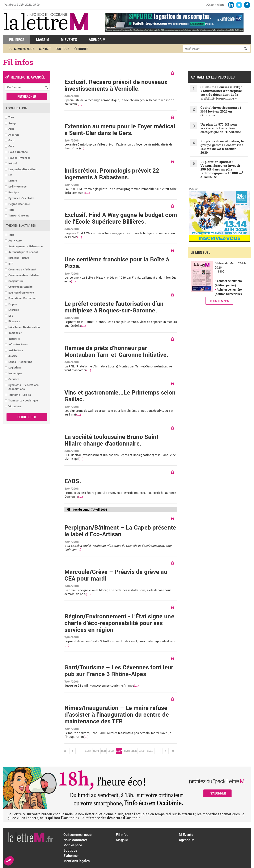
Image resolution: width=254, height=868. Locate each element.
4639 (96, 751)
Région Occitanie (19, 204)
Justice (13, 356)
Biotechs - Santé (19, 258)
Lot (10, 175)
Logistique (15, 367)
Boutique (62, 49)
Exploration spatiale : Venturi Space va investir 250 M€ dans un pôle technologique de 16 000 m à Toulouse (222, 169)
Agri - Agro (15, 240)
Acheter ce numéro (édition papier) (228, 283)
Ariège (12, 123)
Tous (11, 117)
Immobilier (15, 333)
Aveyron (14, 135)
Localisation (17, 108)
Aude (12, 129)
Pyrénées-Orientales (22, 198)
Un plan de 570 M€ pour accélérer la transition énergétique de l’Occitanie (221, 128)
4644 (134, 751)
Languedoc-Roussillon (22, 169)
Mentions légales (77, 861)
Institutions (16, 350)
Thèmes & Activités (21, 225)
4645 (142, 751)
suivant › (165, 751)
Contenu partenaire (21, 287)
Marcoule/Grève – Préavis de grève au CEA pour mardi (116, 575)
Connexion (217, 5)
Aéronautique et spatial (23, 252)
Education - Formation (22, 298)
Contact (45, 49)
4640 (103, 751)
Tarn (11, 210)
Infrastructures (18, 344)
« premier (65, 751)
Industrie (14, 339)
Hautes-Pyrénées (20, 158)
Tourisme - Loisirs (20, 395)
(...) (80, 104)
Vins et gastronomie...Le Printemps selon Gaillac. (120, 396)
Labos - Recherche (20, 362)
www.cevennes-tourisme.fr (108, 685)
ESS (11, 316)
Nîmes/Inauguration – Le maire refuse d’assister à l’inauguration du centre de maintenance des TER (117, 715)
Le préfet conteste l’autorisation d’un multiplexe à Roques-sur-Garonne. (114, 307)
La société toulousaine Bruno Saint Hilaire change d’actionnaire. (112, 440)
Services (14, 379)
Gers (11, 146)
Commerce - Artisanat (22, 269)
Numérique (15, 373)
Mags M (43, 39)
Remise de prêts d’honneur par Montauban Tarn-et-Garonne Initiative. (116, 351)
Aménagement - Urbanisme (26, 246)
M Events (69, 39)
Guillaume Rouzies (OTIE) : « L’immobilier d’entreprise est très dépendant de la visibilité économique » (221, 93)
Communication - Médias (24, 275)
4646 (150, 751)
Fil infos (122, 835)
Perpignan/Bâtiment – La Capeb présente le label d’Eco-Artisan (120, 531)
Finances (14, 321)
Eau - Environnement (21, 292)
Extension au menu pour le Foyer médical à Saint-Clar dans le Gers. (120, 130)
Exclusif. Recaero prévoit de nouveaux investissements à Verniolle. (116, 85)
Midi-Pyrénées (18, 186)
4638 (88, 751)
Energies (14, 310)
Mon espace (73, 845)
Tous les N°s (219, 301)
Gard (11, 140)
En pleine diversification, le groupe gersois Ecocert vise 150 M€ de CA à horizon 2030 (222, 147)
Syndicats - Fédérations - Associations (25, 387)
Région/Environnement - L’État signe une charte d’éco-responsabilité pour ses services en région (119, 623)
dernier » (173, 751)
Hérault (13, 163)
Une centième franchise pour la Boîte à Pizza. (117, 263)
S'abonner (81, 49)
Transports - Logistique (23, 400)
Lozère (13, 181)
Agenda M (97, 39)
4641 (111, 751)
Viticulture (15, 406)
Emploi (13, 304)
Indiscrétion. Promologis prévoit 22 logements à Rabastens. (112, 174)
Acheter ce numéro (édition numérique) (228, 292)
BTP (11, 264)
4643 (127, 751)
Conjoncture (16, 281)
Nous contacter (75, 840)
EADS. (73, 481)
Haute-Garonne (18, 152)
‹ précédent (72, 751)
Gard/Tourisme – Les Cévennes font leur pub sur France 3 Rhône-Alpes (119, 671)
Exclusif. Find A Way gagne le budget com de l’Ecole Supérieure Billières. (121, 218)
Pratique (14, 192)
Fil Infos (17, 39)
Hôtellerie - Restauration (24, 327)
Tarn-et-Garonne (19, 215)
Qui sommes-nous (22, 49)
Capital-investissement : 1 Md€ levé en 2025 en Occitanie (221, 111)
